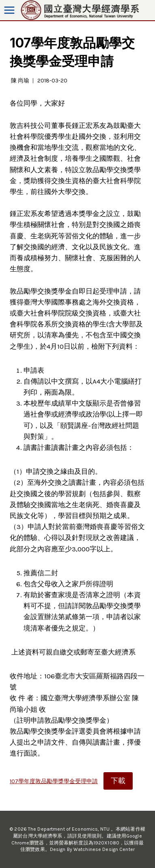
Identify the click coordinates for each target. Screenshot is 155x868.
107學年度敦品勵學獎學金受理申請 (54, 781)
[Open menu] (10, 10)
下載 (118, 781)
